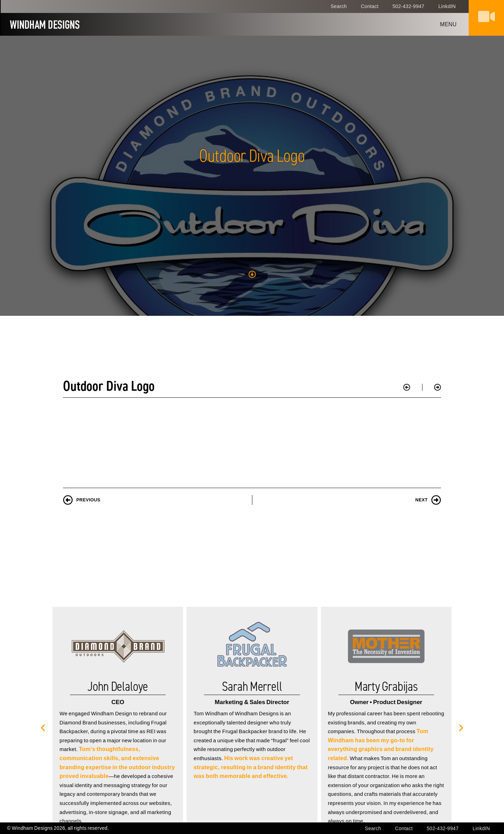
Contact (370, 6)
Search (339, 6)
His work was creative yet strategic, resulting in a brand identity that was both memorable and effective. (251, 706)
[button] (43, 666)
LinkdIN (447, 6)
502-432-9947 (408, 6)
